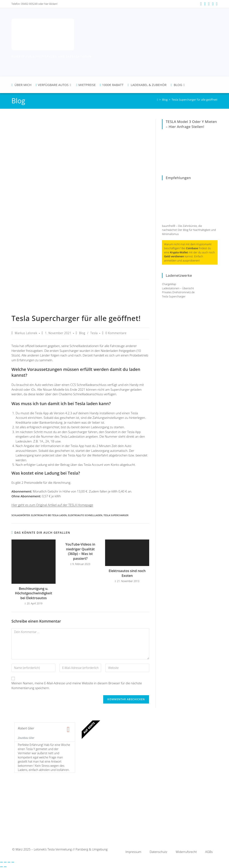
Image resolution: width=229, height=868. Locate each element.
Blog (82, 333)
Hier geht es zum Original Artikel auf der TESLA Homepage (52, 505)
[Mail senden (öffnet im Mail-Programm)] (213, 4)
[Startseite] (157, 100)
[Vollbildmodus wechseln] (5, 862)
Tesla (94, 333)
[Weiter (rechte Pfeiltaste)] (5, 867)
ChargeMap (169, 284)
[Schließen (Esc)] (13, 862)
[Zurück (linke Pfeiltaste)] (1, 867)
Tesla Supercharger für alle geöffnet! (195, 100)
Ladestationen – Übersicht (178, 288)
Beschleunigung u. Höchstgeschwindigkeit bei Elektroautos (33, 593)
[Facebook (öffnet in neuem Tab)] (201, 4)
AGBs (209, 852)
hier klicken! (51, 4)
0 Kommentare (116, 333)
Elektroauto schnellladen (85, 515)
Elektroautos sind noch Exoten (127, 573)
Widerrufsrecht (186, 852)
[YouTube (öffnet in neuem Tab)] (209, 4)
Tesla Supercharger (116, 515)
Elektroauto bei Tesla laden (49, 515)
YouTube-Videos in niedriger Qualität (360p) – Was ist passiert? (80, 551)
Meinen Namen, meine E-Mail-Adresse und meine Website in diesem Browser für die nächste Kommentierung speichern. (77, 685)
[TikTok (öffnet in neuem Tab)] (216, 4)
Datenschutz (158, 852)
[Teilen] (9, 862)
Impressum (133, 852)
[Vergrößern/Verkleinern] (1, 862)
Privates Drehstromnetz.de (178, 292)
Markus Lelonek (26, 333)
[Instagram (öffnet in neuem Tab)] (205, 4)
